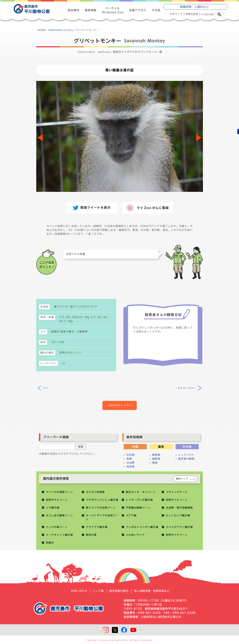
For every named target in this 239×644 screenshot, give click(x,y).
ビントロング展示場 (178, 517)
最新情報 (90, 10)
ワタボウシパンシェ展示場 (102, 501)
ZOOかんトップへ (120, 407)
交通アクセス (138, 10)
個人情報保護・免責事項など (153, 593)
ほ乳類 (130, 456)
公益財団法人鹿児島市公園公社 (161, 619)
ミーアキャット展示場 (59, 537)
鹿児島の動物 (186, 460)
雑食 (155, 464)
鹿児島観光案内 (119, 593)
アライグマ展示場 (97, 529)
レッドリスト (186, 456)
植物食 (156, 460)
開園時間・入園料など (194, 7)
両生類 (130, 468)
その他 (156, 10)
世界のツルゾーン (177, 501)
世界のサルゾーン (57, 501)
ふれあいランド (135, 537)
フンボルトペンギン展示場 (142, 529)
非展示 (50, 545)
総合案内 (73, 10)
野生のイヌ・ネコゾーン (141, 493)
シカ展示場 (53, 509)
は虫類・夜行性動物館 (179, 509)
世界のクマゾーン (177, 537)
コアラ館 (131, 517)
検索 (81, 448)
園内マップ (182, 480)
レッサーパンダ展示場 (139, 501)
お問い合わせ (77, 593)
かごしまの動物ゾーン (59, 517)
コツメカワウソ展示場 (179, 529)
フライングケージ (177, 493)
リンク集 (97, 593)
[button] (199, 138)
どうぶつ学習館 (95, 493)
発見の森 (91, 537)
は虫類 (130, 464)
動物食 (156, 456)
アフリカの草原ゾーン (59, 493)
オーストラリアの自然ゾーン (102, 519)
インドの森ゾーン (57, 529)
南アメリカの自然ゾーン (101, 509)
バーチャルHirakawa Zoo (113, 10)
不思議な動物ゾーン (138, 509)
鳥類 (129, 460)
